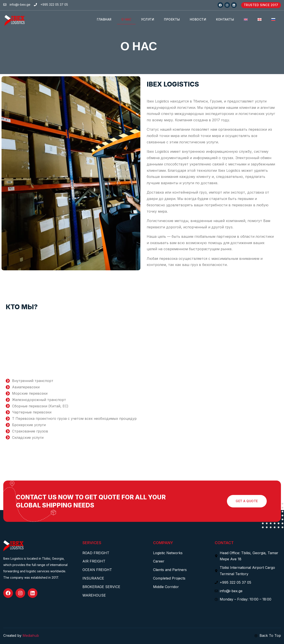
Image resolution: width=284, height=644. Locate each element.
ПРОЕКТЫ (172, 19)
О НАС (126, 19)
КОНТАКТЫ (225, 19)
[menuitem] (246, 20)
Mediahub (31, 635)
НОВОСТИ (198, 19)
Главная (104, 19)
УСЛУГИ (148, 19)
